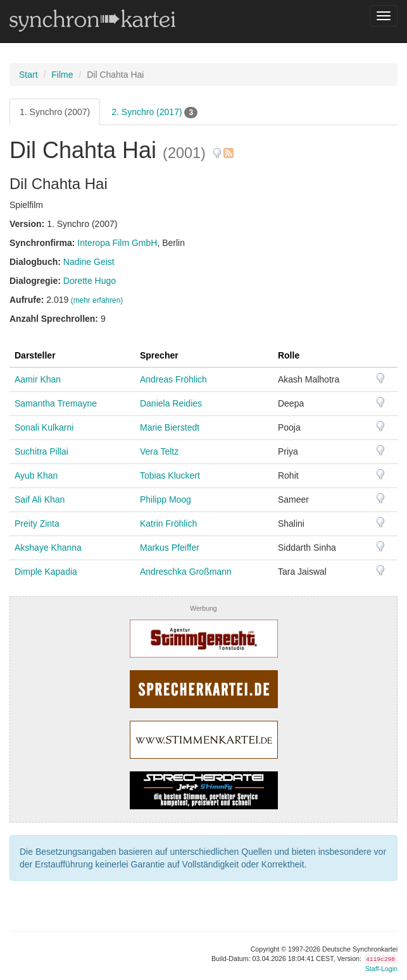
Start (28, 75)
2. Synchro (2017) (154, 113)
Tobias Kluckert (170, 475)
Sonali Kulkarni (44, 427)
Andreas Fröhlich (173, 379)
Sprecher (159, 355)
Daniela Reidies (171, 403)
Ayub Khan (36, 475)
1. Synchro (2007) (55, 112)
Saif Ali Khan (40, 499)
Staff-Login (381, 969)
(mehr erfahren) (97, 300)
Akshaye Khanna (48, 548)
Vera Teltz (159, 451)
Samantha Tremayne (56, 403)
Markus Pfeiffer (170, 548)
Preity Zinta (37, 524)
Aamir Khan (38, 379)
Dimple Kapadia (46, 572)
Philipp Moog (166, 499)
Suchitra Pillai (41, 451)
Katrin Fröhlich (168, 524)
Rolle (289, 355)
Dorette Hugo (90, 281)
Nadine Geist (89, 262)
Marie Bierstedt (170, 427)
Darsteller (35, 355)
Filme (62, 75)
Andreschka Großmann (186, 572)
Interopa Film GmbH (117, 243)
